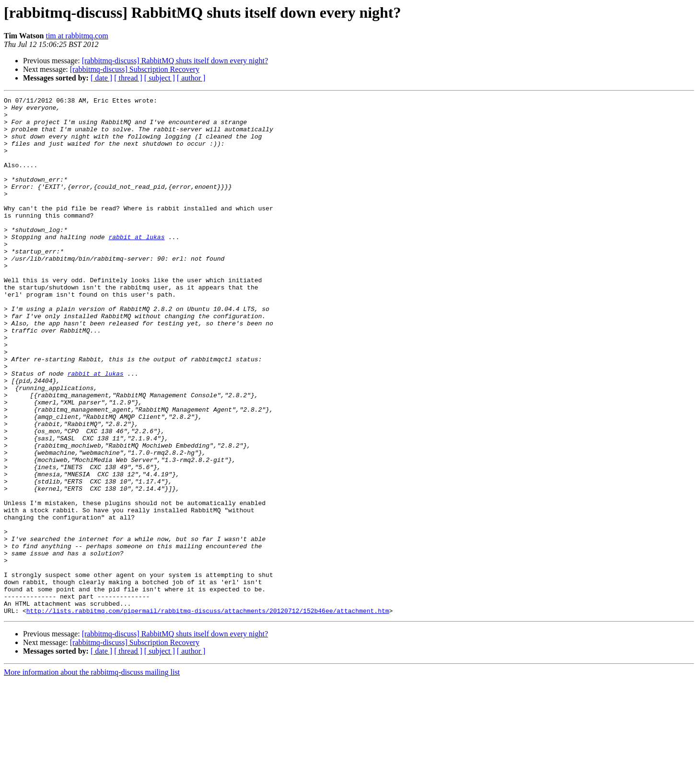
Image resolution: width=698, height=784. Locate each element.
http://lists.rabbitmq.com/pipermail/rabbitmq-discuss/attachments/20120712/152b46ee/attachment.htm (208, 714)
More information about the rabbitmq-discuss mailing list (92, 776)
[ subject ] (160, 78)
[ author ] (191, 78)
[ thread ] (128, 78)
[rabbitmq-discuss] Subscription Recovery (135, 69)
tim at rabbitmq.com (77, 36)
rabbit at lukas (136, 265)
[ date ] (101, 78)
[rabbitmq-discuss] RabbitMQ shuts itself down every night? (175, 61)
